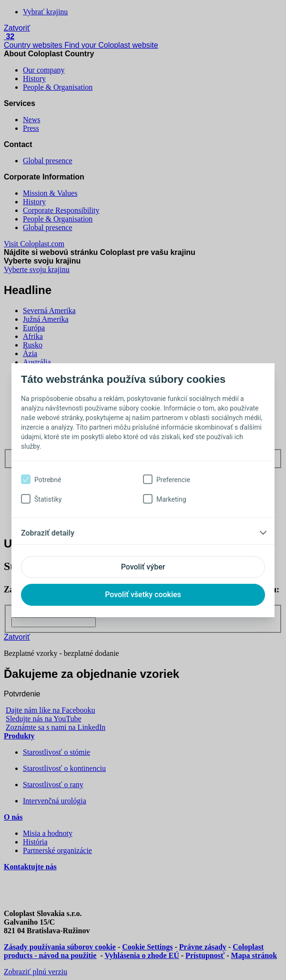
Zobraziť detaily (48, 533)
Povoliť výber (143, 567)
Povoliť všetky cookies (143, 595)
